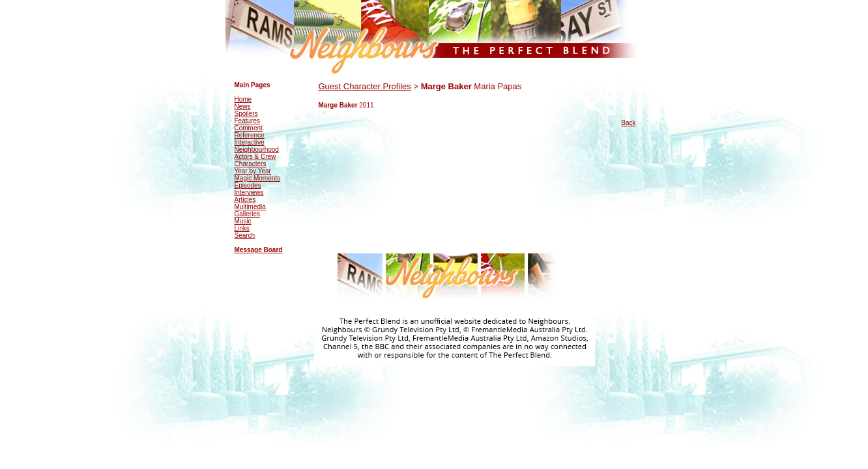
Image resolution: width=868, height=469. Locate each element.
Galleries (247, 214)
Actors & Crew (255, 157)
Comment (249, 128)
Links (242, 228)
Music (243, 221)
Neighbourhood (257, 149)
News (243, 107)
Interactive (250, 142)
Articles (245, 200)
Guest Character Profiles (365, 86)
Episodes (248, 185)
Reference (250, 135)
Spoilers (246, 114)
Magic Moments (258, 178)
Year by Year (253, 171)
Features (247, 121)
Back (628, 123)
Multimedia (250, 207)
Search (245, 235)
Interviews (249, 192)
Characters (251, 164)
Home (243, 99)
